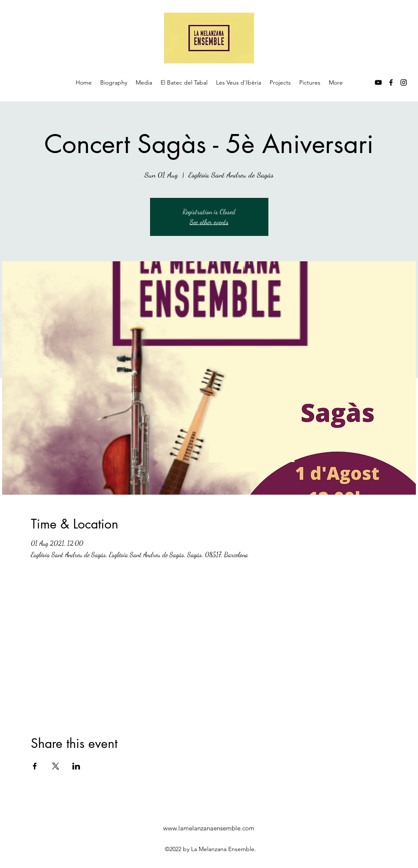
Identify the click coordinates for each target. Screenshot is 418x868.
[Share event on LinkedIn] (76, 766)
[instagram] (404, 82)
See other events (209, 222)
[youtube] (378, 82)
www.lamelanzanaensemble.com (209, 828)
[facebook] (391, 82)
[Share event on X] (56, 766)
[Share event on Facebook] (35, 766)
